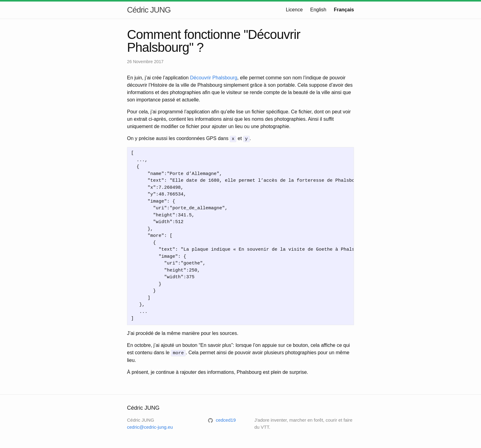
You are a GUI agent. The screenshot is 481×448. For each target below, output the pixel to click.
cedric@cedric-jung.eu (150, 426)
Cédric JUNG (149, 10)
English (318, 10)
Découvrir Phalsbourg (214, 78)
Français (344, 10)
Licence (294, 10)
